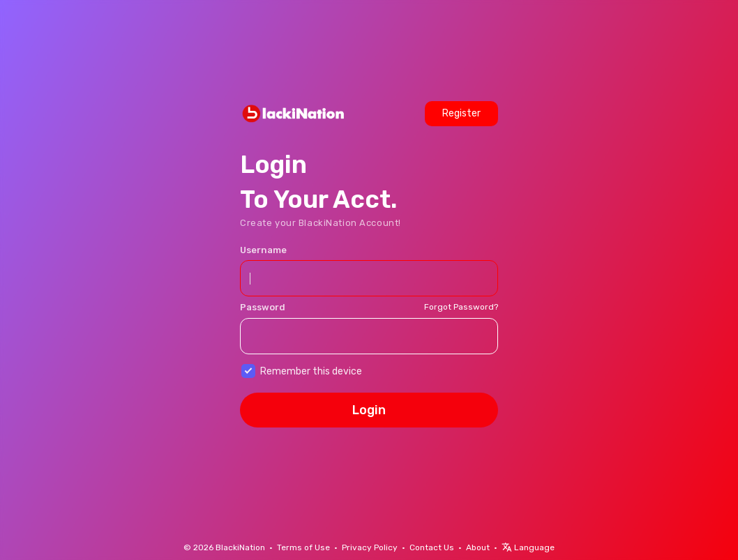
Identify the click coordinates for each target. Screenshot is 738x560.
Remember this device (311, 371)
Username (263, 250)
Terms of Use (303, 547)
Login (369, 410)
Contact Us (432, 547)
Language (528, 547)
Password (263, 307)
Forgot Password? (461, 307)
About (478, 547)
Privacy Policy (370, 547)
